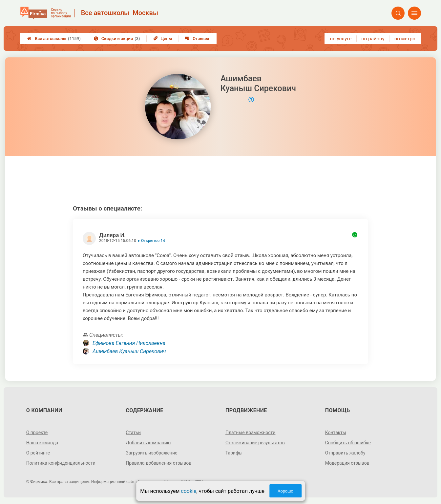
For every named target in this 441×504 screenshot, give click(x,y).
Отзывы (197, 39)
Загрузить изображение (151, 453)
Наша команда (42, 443)
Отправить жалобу (345, 453)
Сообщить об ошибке (348, 443)
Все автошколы (54, 39)
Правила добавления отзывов (158, 463)
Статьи (133, 433)
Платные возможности (250, 433)
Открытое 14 (153, 241)
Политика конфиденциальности (61, 463)
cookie (189, 491)
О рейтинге (38, 453)
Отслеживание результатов (255, 443)
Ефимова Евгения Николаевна (129, 343)
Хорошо (285, 491)
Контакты (336, 433)
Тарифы (234, 453)
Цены (163, 39)
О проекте (37, 433)
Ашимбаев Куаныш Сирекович (129, 351)
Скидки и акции (117, 39)
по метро (405, 39)
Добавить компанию (148, 443)
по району (373, 39)
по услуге (341, 39)
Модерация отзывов (347, 463)
